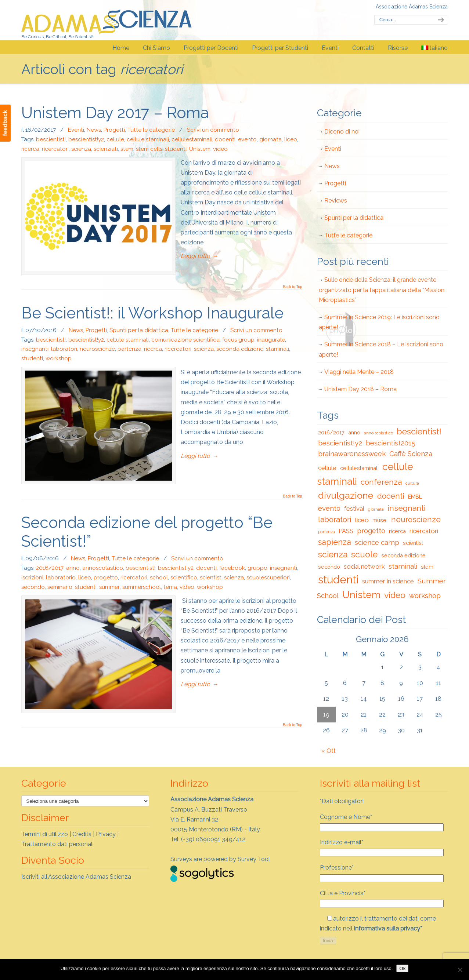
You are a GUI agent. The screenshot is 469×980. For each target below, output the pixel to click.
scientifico (184, 578)
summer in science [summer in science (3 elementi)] (388, 581)
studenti (176, 149)
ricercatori (55, 149)
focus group (238, 340)
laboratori (64, 349)
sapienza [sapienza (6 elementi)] (335, 542)
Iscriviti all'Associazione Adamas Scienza (76, 877)
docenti (225, 139)
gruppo (257, 568)
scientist (211, 578)
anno (73, 568)
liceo (291, 139)
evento (247, 139)
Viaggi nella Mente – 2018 (359, 372)
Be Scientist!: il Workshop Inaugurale (152, 313)
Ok (402, 968)
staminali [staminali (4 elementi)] (403, 566)
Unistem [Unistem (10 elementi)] (361, 595)
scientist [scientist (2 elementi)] (413, 543)
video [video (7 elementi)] (395, 595)
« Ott (329, 751)
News (94, 130)
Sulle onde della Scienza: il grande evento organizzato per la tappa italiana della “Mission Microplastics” (382, 290)
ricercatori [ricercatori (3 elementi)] (424, 531)
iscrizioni (32, 578)
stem (127, 149)
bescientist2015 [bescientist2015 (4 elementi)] (391, 443)
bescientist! (51, 139)
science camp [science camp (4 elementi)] (377, 542)
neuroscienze (97, 349)
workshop (59, 358)
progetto (106, 578)
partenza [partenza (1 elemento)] (327, 532)
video (220, 149)
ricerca (30, 149)
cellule (115, 139)
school (159, 578)
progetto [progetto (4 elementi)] (371, 531)
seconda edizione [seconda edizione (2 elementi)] (403, 555)
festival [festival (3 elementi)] (354, 509)
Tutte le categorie (151, 130)
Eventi (76, 130)
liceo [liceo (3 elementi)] (362, 520)
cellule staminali (148, 139)
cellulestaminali (192, 139)
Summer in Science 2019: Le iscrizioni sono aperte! (379, 322)
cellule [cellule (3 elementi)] (327, 468)
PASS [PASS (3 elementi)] (346, 531)
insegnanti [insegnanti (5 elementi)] (407, 508)
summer (109, 587)
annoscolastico (103, 568)
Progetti (114, 130)
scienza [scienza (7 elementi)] (333, 554)
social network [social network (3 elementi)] (364, 566)
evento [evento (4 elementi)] (329, 508)
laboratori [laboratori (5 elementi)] (335, 520)
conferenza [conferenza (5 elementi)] (381, 482)
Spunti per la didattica (139, 330)
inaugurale (271, 340)
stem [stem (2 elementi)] (427, 567)
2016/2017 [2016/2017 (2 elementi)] (331, 432)
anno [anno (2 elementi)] (354, 432)
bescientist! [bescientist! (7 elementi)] (419, 431)
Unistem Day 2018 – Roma (360, 389)
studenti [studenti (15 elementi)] (338, 580)
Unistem (200, 149)
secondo (33, 587)
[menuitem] (434, 48)
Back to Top (292, 287)
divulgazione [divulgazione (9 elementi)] (346, 495)
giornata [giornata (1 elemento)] (376, 509)
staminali (277, 349)
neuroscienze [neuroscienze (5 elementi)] (416, 520)
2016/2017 (50, 568)
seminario (60, 587)
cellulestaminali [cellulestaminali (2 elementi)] (359, 468)
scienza (81, 149)
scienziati (106, 149)
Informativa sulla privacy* (388, 928)
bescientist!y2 (86, 139)
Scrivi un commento (213, 130)
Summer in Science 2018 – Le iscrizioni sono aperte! (381, 349)
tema (170, 587)
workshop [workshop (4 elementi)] (425, 595)
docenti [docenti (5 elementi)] (391, 496)
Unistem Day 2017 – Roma (115, 113)
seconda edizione (240, 349)
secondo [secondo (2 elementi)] (329, 567)
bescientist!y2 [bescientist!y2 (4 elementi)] (340, 443)
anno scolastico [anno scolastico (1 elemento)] (378, 433)
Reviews (336, 201)
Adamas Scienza (107, 20)
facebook (232, 568)
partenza (129, 349)
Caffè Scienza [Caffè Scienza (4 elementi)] (411, 453)
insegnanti (35, 349)
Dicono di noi (342, 132)
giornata (270, 139)
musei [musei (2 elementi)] (380, 520)
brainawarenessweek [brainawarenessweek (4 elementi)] (352, 453)
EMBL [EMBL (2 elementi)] (415, 497)
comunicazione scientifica (185, 340)
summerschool (142, 587)
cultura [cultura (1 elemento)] (412, 483)
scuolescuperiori (268, 578)
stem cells (149, 149)
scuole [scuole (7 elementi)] (364, 554)
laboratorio (61, 578)
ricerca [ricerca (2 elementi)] (397, 531)
